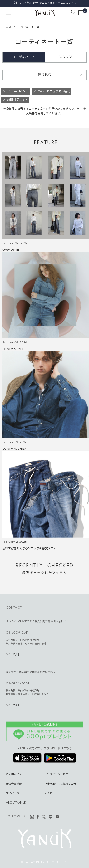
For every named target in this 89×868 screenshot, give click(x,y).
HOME (8, 27)
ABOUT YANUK (16, 803)
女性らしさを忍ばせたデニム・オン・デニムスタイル (45, 3)
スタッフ (66, 57)
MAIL (16, 655)
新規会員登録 (14, 784)
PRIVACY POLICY (56, 775)
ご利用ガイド (14, 775)
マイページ (12, 794)
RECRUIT (50, 794)
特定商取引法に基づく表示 (60, 784)
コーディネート (24, 57)
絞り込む (45, 75)
